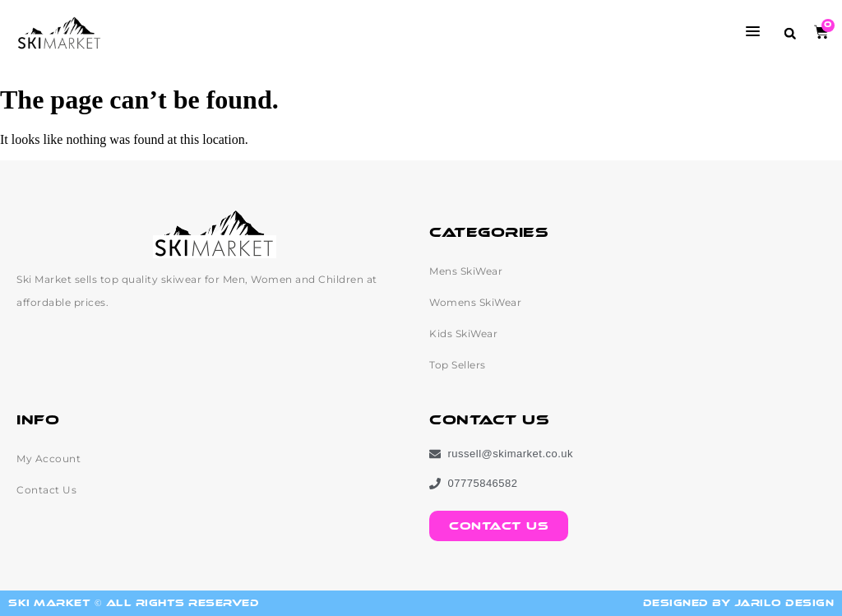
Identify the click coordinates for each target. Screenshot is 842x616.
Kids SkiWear (463, 333)
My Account (49, 459)
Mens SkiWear (466, 271)
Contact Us (46, 490)
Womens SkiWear (475, 302)
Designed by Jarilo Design (739, 603)
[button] (790, 33)
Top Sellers (458, 365)
